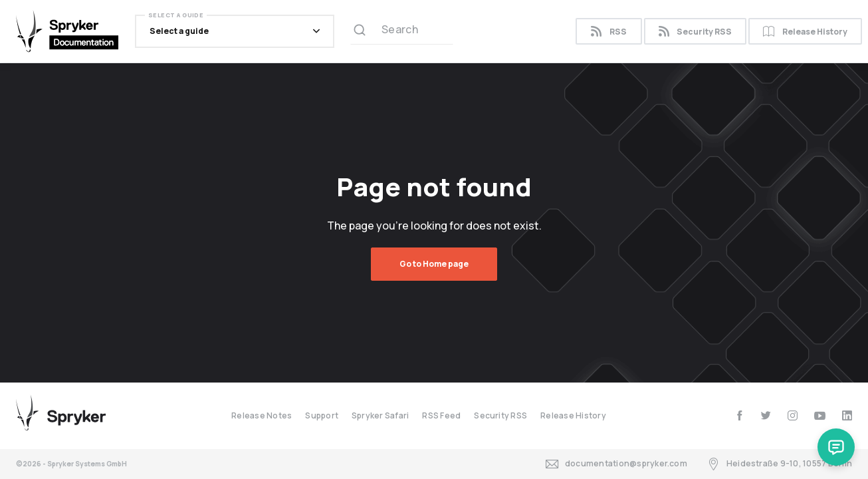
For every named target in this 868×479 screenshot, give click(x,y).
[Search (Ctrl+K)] (402, 31)
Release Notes (262, 415)
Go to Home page (434, 264)
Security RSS (695, 32)
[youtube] (820, 415)
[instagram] (793, 415)
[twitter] (766, 415)
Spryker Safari (380, 415)
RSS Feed (441, 415)
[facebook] (739, 415)
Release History (805, 32)
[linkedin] (847, 415)
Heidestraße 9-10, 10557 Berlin (780, 464)
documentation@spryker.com (616, 464)
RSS (608, 32)
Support (322, 415)
